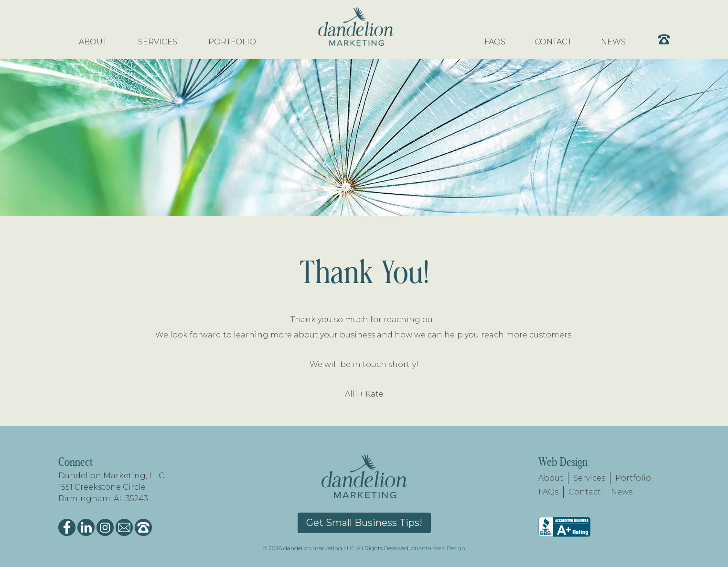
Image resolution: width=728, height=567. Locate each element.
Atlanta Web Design (438, 548)
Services (589, 478)
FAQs (548, 492)
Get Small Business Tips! (364, 523)
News (622, 492)
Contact (585, 492)
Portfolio (633, 478)
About (551, 478)
